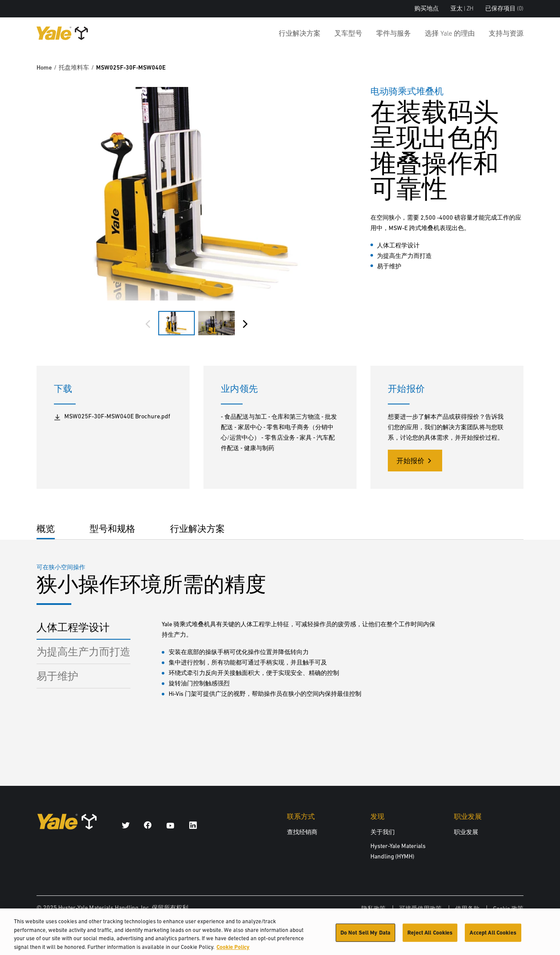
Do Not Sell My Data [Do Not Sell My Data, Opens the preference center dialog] (365, 936)
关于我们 (383, 832)
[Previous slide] (148, 324)
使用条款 (467, 908)
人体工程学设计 (73, 627)
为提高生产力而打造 (83, 652)
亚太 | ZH (462, 8)
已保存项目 (504, 8)
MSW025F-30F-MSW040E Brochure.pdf (112, 417)
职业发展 (466, 832)
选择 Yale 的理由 (450, 33)
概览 (46, 529)
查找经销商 (302, 832)
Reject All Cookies (430, 936)
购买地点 (427, 8)
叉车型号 (348, 33)
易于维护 (57, 676)
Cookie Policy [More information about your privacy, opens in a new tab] (233, 950)
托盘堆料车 (74, 67)
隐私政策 (373, 908)
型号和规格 (112, 529)
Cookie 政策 (508, 908)
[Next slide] (245, 324)
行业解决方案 (300, 33)
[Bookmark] (518, 90)
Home (44, 67)
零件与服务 (393, 33)
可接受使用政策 (420, 908)
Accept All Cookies (493, 936)
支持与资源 (506, 33)
